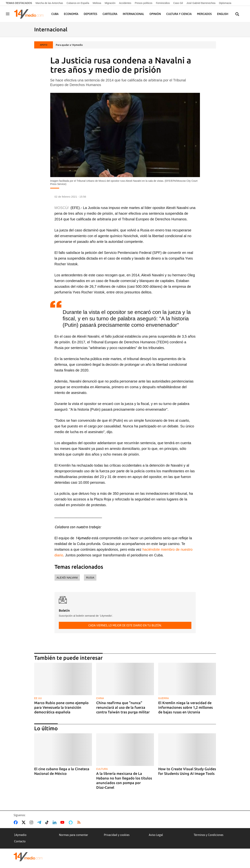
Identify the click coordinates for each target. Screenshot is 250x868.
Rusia (90, 578)
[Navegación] (8, 14)
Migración (110, 3)
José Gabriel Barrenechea (201, 3)
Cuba (55, 14)
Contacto (20, 841)
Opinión (155, 14)
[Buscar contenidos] (237, 14)
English (223, 14)
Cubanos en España (78, 3)
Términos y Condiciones (208, 835)
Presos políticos (144, 3)
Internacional (133, 14)
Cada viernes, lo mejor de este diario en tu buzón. (125, 625)
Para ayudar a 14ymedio (69, 45)
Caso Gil (178, 3)
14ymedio (20, 835)
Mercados (204, 14)
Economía (71, 14)
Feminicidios (163, 3)
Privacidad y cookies (117, 835)
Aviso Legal (156, 835)
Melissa (97, 3)
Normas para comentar (74, 835)
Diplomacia (225, 3)
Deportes (91, 14)
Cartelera (110, 14)
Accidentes (125, 3)
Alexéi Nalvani (67, 578)
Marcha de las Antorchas (49, 3)
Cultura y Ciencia (179, 14)
